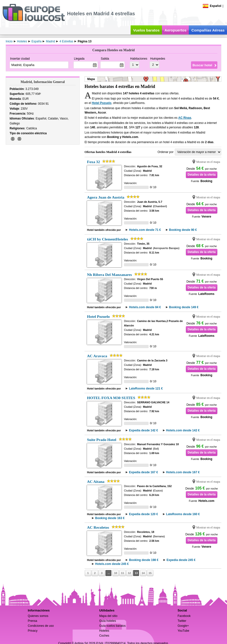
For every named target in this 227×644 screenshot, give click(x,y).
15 (150, 573)
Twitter (182, 621)
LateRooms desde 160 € (183, 514)
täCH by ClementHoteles (107, 239)
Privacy (33, 631)
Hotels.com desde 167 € (183, 472)
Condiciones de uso (41, 626)
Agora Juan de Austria (106, 197)
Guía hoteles (107, 621)
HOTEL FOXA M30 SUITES (111, 398)
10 (116, 573)
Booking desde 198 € (144, 560)
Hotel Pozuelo (101, 103)
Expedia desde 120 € (143, 514)
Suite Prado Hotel (102, 440)
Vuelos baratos (146, 30)
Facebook (184, 616)
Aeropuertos (175, 30)
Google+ (183, 626)
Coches (104, 636)
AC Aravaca (97, 356)
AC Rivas (185, 118)
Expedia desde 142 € (143, 430)
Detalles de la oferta (201, 175)
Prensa (33, 621)
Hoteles (104, 631)
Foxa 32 (93, 162)
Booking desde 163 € (110, 518)
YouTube (183, 631)
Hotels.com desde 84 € (145, 307)
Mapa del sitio (108, 616)
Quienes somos (38, 616)
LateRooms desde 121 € (146, 389)
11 (122, 573)
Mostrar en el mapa (208, 162)
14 (143, 573)
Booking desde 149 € (184, 307)
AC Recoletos (98, 527)
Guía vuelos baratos (112, 626)
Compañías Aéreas (208, 30)
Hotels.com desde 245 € (112, 564)
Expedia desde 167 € (143, 472)
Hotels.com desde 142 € (183, 430)
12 (129, 573)
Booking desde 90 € (183, 230)
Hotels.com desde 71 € (145, 230)
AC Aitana (96, 482)
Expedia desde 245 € (181, 560)
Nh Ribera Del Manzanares (109, 275)
